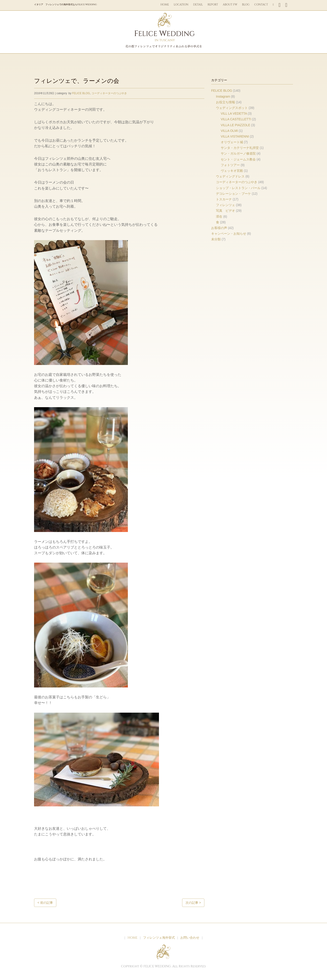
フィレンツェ (225, 205)
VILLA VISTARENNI (235, 136)
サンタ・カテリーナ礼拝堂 (240, 148)
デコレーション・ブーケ (233, 194)
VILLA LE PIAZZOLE (235, 125)
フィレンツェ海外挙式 (159, 938)
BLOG (246, 5)
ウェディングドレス (230, 176)
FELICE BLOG (81, 93)
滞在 (219, 217)
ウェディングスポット (232, 108)
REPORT (213, 5)
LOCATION (181, 5)
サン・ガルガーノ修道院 (238, 153)
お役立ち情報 (225, 102)
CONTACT (261, 5)
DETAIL (198, 5)
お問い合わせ (190, 938)
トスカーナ (224, 199)
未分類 (216, 239)
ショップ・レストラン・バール (238, 188)
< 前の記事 (45, 903)
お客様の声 (219, 228)
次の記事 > (193, 903)
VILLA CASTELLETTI (236, 119)
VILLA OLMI (229, 131)
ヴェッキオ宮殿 (232, 171)
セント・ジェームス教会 (238, 159)
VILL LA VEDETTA (234, 113)
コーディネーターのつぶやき (109, 93)
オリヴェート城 (232, 142)
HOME (165, 5)
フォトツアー (230, 165)
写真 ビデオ (225, 211)
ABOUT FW (230, 5)
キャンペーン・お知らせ (229, 234)
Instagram (223, 96)
